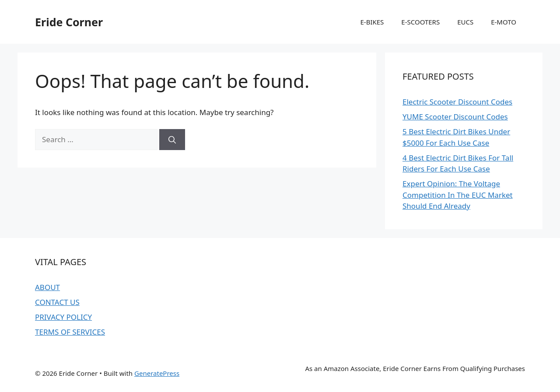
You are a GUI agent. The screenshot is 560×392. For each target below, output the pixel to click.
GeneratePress (157, 373)
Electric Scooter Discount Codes (457, 102)
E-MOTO (504, 22)
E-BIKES (372, 22)
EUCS (465, 22)
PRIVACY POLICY (63, 317)
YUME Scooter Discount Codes (455, 117)
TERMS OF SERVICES (70, 332)
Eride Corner (69, 22)
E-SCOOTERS (420, 22)
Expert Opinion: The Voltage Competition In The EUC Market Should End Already (458, 195)
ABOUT (47, 287)
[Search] (172, 140)
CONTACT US (57, 302)
